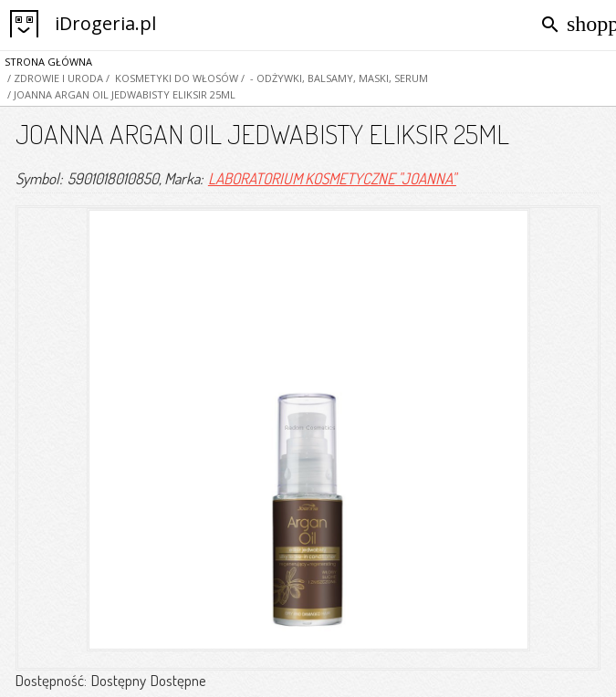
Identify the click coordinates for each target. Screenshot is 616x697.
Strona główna (48, 62)
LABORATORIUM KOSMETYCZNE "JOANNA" (332, 178)
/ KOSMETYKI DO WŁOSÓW (171, 78)
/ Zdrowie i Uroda (54, 78)
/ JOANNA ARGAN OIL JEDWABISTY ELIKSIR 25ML (120, 94)
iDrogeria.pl (105, 23)
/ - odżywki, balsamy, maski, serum (333, 78)
